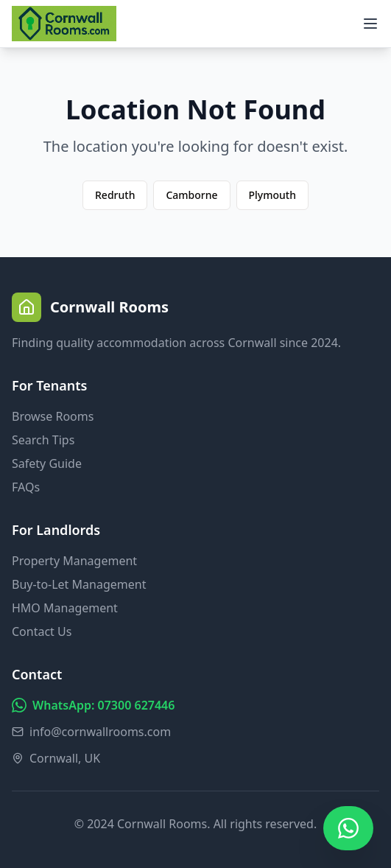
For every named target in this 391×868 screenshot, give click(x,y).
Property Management (74, 561)
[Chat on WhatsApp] (348, 828)
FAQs (26, 487)
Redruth (115, 195)
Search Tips (43, 440)
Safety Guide (47, 463)
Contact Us (42, 631)
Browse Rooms (53, 416)
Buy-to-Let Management (79, 584)
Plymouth (272, 195)
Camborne (191, 195)
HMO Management (65, 608)
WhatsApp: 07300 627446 (93, 705)
